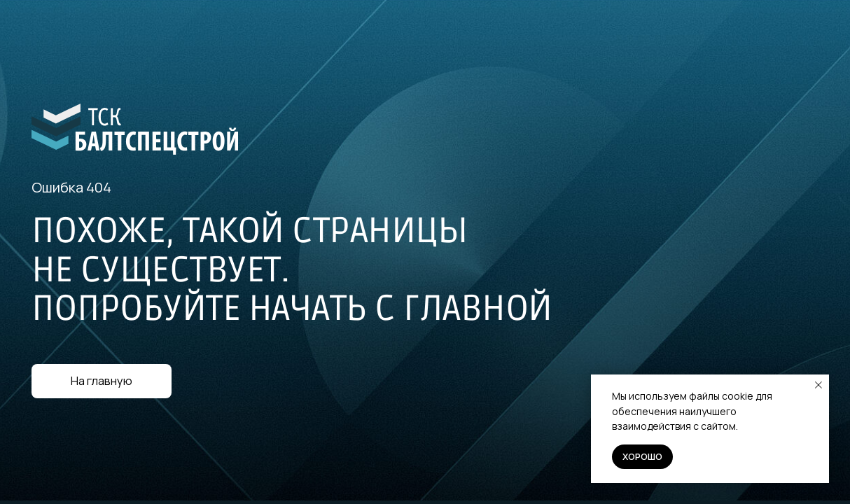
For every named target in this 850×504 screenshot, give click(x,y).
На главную (102, 381)
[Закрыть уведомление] (818, 385)
